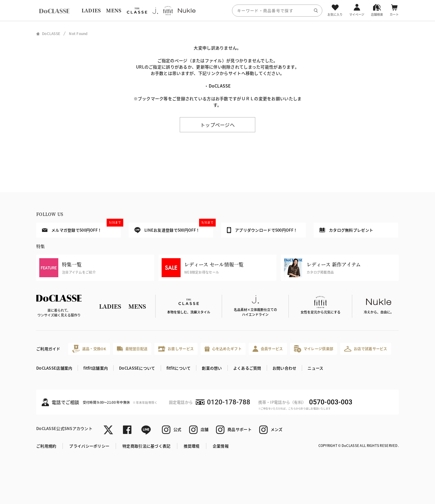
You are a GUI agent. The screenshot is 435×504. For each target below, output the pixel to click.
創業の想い (212, 368)
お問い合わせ (285, 368)
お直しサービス (176, 349)
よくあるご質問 (247, 368)
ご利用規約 (46, 446)
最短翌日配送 (132, 349)
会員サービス (268, 349)
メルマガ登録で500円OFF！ (81, 228)
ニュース (315, 368)
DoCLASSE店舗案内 (54, 368)
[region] (217, 10)
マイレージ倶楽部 (314, 349)
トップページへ (217, 125)
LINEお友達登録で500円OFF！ (174, 228)
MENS (114, 10)
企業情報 (221, 446)
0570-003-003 (331, 402)
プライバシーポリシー (89, 446)
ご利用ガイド (48, 349)
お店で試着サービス (366, 349)
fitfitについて (179, 368)
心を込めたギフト (223, 349)
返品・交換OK (89, 349)
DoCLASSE (220, 86)
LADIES (91, 10)
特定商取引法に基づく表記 (146, 446)
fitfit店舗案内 (96, 368)
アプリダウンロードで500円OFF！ (262, 230)
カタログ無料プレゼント (346, 230)
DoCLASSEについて (137, 368)
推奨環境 (192, 446)
